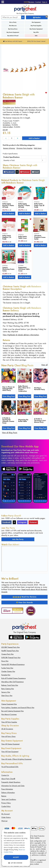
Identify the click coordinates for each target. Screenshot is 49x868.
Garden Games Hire (8, 671)
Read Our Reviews (24, 597)
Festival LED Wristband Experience (13, 665)
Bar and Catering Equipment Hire (13, 711)
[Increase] (18, 138)
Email (35, 172)
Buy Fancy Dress (13, 29)
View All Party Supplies (9, 722)
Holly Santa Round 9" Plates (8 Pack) (8, 205)
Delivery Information (8, 793)
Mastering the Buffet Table (23, 420)
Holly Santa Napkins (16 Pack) (7, 237)
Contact (38, 2)
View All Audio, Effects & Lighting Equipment (16, 759)
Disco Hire (5, 661)
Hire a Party (13, 22)
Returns (4, 796)
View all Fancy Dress (8, 737)
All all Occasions (7, 729)
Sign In (45, 2)
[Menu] (3, 2)
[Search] (23, 17)
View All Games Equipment (10, 744)
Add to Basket (34, 138)
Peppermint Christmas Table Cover (24, 269)
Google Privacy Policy (11, 850)
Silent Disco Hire (7, 696)
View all (44, 365)
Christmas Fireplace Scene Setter (40, 237)
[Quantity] (12, 138)
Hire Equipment (36, 22)
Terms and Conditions (9, 799)
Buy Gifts (36, 32)
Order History (6, 817)
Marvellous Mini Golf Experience (13, 682)
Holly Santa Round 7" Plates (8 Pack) (24, 205)
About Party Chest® (8, 779)
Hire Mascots (13, 26)
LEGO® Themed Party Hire (11, 647)
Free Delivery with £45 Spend (13, 41)
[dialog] (16, 848)
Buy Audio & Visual (13, 36)
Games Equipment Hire (9, 704)
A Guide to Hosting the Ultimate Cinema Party (8, 420)
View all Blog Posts (10, 433)
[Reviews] (29, 2)
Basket (40, 17)
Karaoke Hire (6, 675)
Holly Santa (38, 148)
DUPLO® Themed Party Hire (11, 658)
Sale (36, 36)
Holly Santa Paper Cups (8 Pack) (39, 205)
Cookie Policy (6, 806)
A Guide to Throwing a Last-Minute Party (40, 420)
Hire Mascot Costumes (9, 714)
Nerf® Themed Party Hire (10, 651)
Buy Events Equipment (13, 32)
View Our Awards (25, 602)
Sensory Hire (6, 692)
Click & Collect (8, 127)
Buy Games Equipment (36, 29)
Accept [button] (16, 857)
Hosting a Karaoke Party (40, 389)
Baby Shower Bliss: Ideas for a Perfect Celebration (24, 389)
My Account (6, 814)
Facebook (9, 172)
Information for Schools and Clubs (13, 786)
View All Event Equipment (10, 752)
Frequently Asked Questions (11, 782)
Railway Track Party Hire (10, 685)
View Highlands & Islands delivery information (21, 335)
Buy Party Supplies (36, 26)
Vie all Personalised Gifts (10, 767)
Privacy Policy (6, 803)
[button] (16, 863)
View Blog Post (9, 396)
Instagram (22, 522)
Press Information (7, 789)
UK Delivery (7, 125)
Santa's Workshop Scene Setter (8, 269)
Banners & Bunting (9, 148)
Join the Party (18, 539)
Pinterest (25, 172)
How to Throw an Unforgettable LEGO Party (9, 389)
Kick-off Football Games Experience (13, 678)
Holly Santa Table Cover (23, 237)
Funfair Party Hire (7, 668)
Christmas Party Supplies (24, 148)
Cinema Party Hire (7, 654)
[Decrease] (6, 138)
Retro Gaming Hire (8, 689)
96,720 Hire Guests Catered (36, 41)
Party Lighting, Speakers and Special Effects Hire (18, 708)
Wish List (4, 821)
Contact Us (5, 775)
